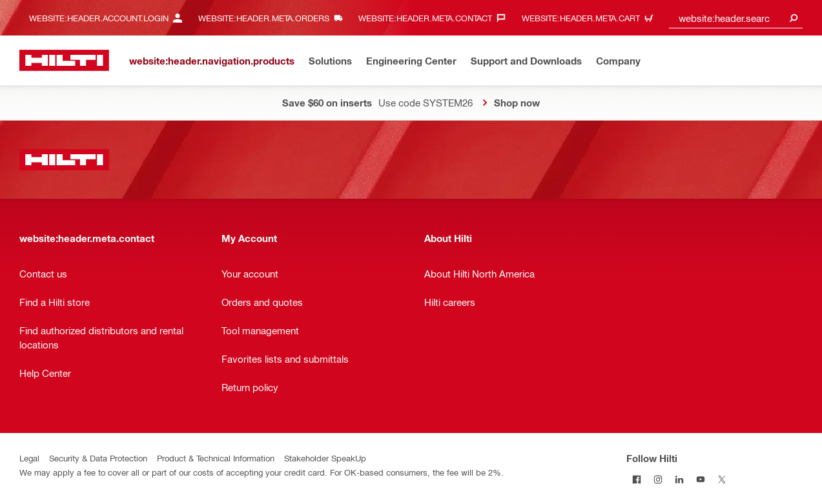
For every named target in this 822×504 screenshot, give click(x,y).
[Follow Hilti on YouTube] (701, 479)
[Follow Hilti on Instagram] (658, 479)
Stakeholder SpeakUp (325, 458)
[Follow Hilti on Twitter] (722, 479)
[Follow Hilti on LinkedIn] (680, 479)
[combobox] (736, 18)
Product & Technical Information (216, 458)
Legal (29, 458)
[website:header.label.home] (64, 60)
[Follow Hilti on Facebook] (637, 479)
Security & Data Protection (98, 458)
